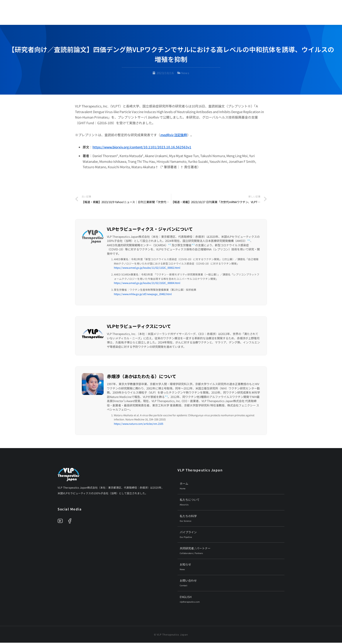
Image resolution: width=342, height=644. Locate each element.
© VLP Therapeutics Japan (171, 636)
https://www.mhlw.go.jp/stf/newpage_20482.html (143, 295)
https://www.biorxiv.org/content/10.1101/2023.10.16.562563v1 (142, 148)
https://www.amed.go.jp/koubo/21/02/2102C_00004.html (147, 284)
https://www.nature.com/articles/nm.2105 (139, 425)
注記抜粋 (174, 136)
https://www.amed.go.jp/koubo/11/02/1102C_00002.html (147, 269)
